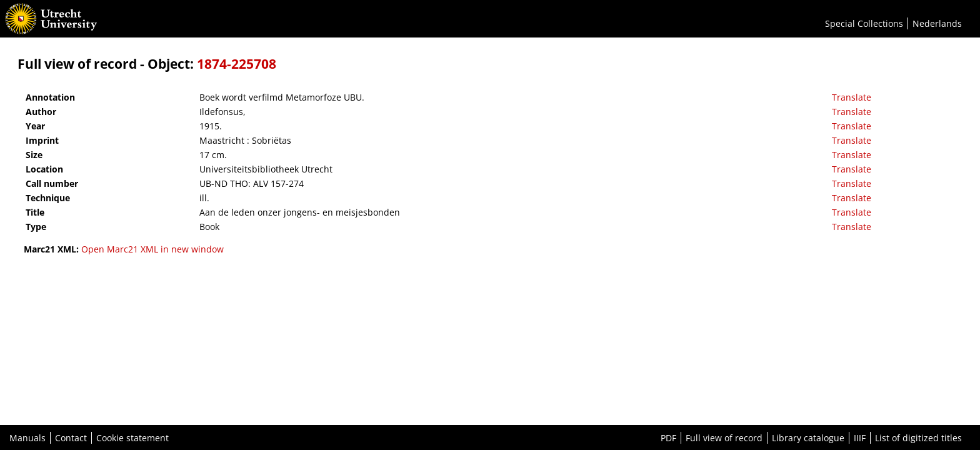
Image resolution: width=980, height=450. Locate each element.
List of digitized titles (918, 438)
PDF (668, 438)
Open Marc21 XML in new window (152, 249)
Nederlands (937, 23)
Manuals (27, 438)
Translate (852, 97)
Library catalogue (808, 438)
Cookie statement (132, 438)
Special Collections (864, 23)
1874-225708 (237, 64)
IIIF (860, 438)
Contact (71, 438)
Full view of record (724, 438)
